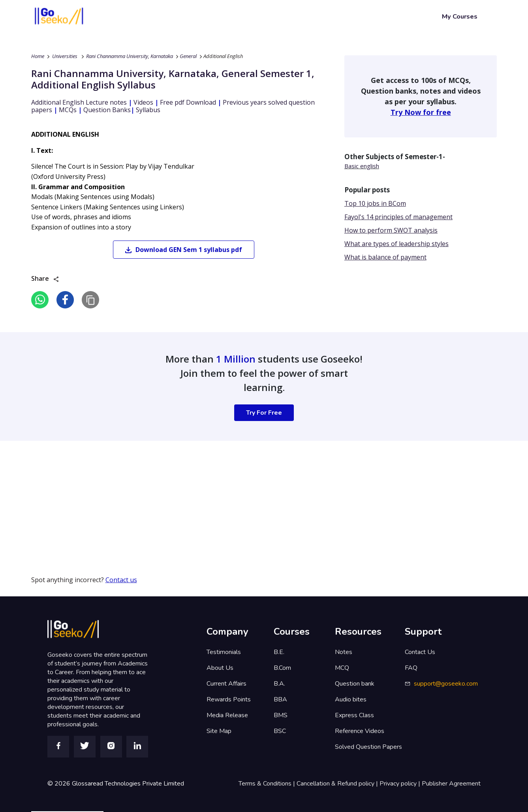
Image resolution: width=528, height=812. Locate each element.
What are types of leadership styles (396, 244)
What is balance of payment (385, 257)
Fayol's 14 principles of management (398, 217)
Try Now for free (421, 112)
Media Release (227, 715)
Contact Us (420, 652)
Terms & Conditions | (268, 784)
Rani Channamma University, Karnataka (130, 56)
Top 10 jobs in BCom (375, 203)
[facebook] (65, 300)
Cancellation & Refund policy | (338, 784)
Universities (65, 56)
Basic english (362, 166)
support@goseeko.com (446, 684)
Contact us (121, 580)
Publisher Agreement (451, 784)
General (188, 56)
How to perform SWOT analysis (391, 230)
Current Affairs (226, 684)
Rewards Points (229, 699)
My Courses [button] (460, 16)
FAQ (411, 668)
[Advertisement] (237, 496)
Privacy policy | (401, 784)
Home (38, 56)
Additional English (223, 56)
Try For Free (264, 413)
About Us (220, 668)
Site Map (219, 731)
